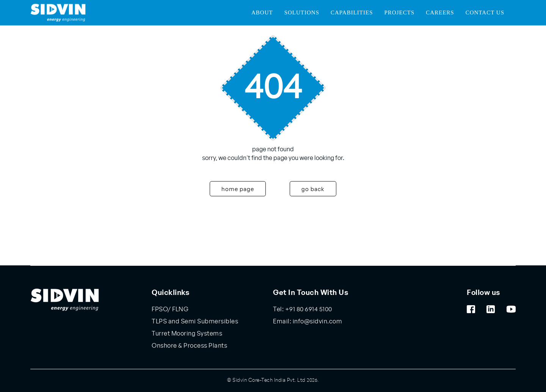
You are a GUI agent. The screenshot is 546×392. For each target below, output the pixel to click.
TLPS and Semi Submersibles (195, 321)
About (262, 13)
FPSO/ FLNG (170, 309)
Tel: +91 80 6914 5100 (303, 309)
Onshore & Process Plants (189, 346)
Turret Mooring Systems (187, 334)
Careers (440, 13)
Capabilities (352, 13)
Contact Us (485, 13)
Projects (399, 13)
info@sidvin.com (317, 321)
